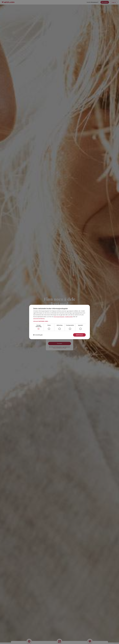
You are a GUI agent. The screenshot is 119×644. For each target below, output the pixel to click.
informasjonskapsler (59, 317)
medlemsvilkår (69, 317)
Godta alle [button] (79, 335)
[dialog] (59, 322)
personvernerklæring (39, 318)
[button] (59, 321)
